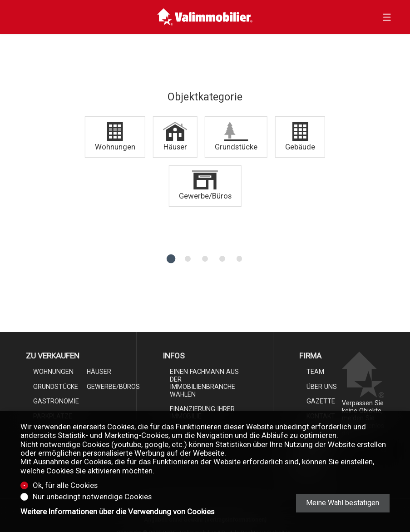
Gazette (321, 401)
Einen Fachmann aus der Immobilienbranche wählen (204, 383)
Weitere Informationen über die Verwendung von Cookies (117, 512)
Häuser (99, 372)
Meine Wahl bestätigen (343, 503)
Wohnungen (53, 372)
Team (315, 372)
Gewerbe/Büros (113, 387)
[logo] (205, 17)
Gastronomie (56, 401)
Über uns (322, 387)
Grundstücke (56, 387)
